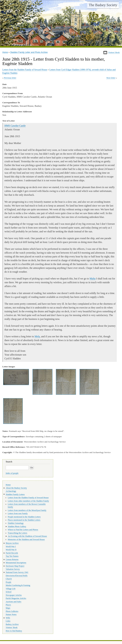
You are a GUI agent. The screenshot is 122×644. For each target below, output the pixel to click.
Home (5, 52)
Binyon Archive (12, 543)
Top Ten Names (12, 556)
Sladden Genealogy (16, 523)
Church (9, 579)
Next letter (111, 78)
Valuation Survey (13, 569)
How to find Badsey (14, 631)
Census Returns (12, 559)
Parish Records (12, 553)
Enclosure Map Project (15, 566)
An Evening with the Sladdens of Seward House (27, 536)
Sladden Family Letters (15, 494)
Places (8, 605)
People (8, 582)
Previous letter (10, 78)
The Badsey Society (103, 5)
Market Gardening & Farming (18, 585)
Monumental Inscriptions (16, 563)
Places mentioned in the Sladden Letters (24, 520)
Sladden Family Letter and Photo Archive (29, 52)
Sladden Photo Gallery (17, 526)
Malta (93, 279)
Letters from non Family (18, 513)
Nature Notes (11, 615)
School (9, 592)
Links (8, 621)
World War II (11, 550)
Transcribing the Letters (17, 533)
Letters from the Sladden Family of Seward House (25, 70)
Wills (8, 618)
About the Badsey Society (16, 488)
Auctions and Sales (14, 602)
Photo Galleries (12, 611)
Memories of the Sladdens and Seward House (26, 539)
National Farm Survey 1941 (17, 572)
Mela (37, 336)
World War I (11, 546)
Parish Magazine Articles (16, 598)
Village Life (11, 589)
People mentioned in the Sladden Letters (24, 517)
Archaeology (11, 491)
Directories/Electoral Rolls (17, 576)
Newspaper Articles (14, 595)
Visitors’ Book (12, 628)
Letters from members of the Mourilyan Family (27, 510)
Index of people (12, 473)
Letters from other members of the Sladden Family (28, 501)
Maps (8, 608)
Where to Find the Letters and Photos (23, 530)
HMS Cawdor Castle (15, 126)
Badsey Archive (12, 624)
